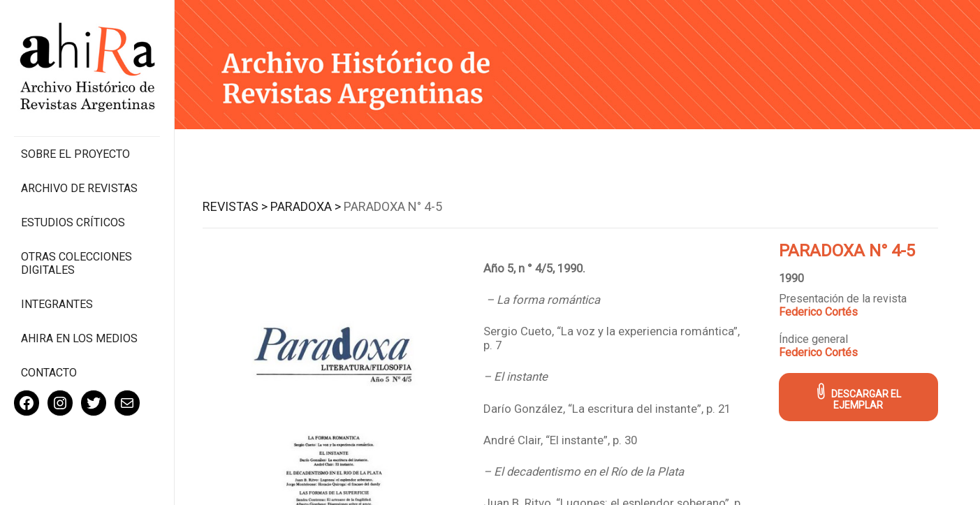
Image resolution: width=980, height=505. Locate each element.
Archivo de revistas (79, 188)
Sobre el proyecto (75, 154)
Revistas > (235, 206)
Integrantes (57, 304)
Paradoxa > (306, 206)
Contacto (49, 373)
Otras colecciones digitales (76, 263)
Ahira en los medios (79, 338)
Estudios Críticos (73, 222)
